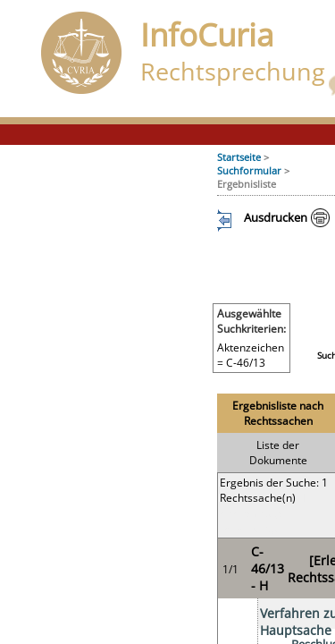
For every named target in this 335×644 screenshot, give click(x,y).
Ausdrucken (276, 217)
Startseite (239, 157)
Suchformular (249, 170)
